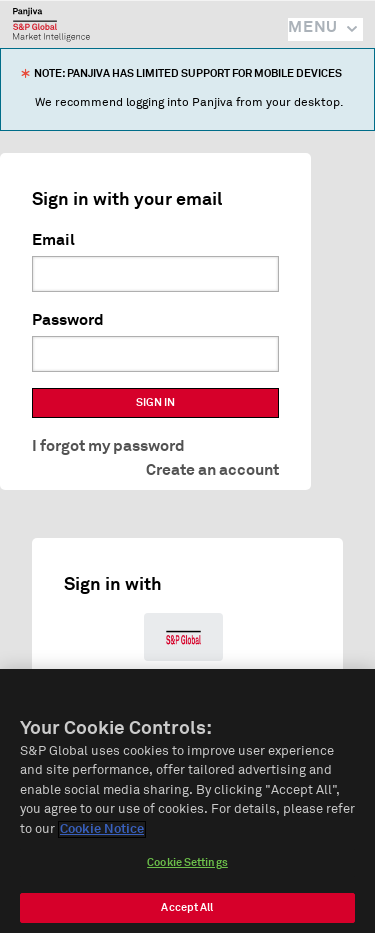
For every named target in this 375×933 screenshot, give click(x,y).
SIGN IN (155, 402)
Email (53, 240)
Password (68, 320)
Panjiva (51, 24)
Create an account (212, 470)
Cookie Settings (187, 866)
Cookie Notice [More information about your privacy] (102, 833)
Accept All (187, 911)
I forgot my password (108, 446)
